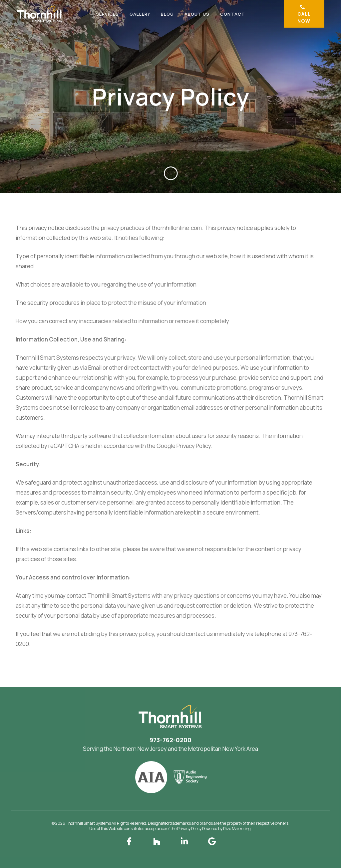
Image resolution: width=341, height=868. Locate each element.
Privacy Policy (189, 829)
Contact (233, 14)
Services (107, 14)
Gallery (140, 14)
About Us (197, 14)
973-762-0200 (170, 740)
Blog (167, 14)
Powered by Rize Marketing (226, 829)
